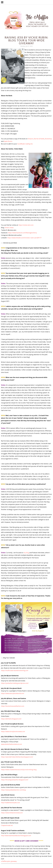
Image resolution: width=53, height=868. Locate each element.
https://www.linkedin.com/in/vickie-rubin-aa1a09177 (24, 238)
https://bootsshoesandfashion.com (13, 706)
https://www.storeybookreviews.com (13, 732)
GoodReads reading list (25, 144)
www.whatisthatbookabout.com (11, 744)
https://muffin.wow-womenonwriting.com (15, 670)
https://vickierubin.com (26, 225)
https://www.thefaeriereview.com (12, 813)
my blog (26, 553)
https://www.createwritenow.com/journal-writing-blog (19, 770)
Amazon (30, 139)
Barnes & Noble (39, 139)
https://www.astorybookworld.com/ (13, 693)
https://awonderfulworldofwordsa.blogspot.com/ (17, 757)
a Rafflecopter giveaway (9, 861)
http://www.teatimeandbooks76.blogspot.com (16, 836)
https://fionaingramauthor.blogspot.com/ (15, 780)
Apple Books (8, 141)
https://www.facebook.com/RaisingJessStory (22, 233)
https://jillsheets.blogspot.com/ (11, 719)
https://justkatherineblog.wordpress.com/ (15, 683)
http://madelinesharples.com (10, 803)
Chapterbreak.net (7, 825)
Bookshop (48, 139)
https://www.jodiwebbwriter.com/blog (13, 790)
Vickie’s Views (9, 228)
